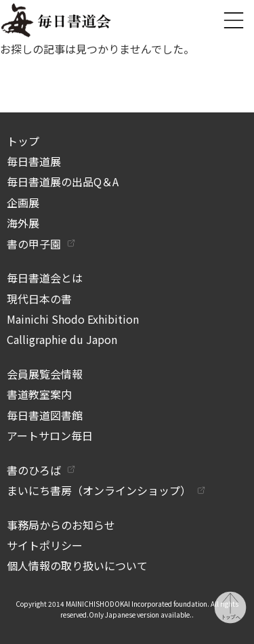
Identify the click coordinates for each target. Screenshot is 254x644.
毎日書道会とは (45, 278)
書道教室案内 (39, 394)
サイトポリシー (45, 545)
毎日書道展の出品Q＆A (63, 181)
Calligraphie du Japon (62, 339)
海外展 (23, 223)
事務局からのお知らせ (61, 525)
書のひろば (34, 470)
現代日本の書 (39, 299)
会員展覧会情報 (45, 374)
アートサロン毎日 (50, 435)
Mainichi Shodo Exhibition (73, 319)
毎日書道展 (34, 161)
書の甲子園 (34, 244)
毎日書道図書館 (45, 415)
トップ (23, 141)
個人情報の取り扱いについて (77, 565)
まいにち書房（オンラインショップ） (99, 490)
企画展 (23, 202)
